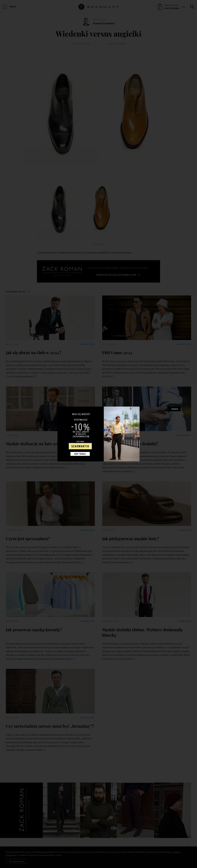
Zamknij (175, 409)
